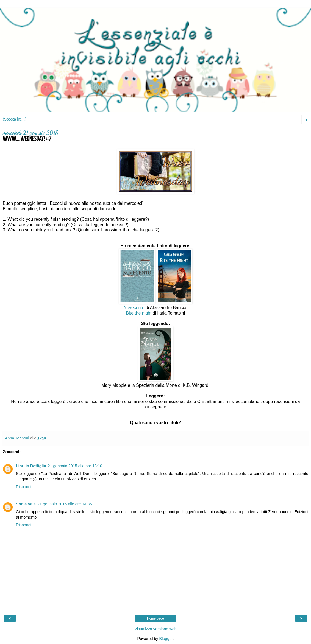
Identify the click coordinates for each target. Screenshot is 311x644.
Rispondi (24, 487)
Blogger (166, 639)
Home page (155, 618)
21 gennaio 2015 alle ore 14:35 (65, 504)
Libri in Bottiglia (31, 466)
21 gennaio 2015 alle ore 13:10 (75, 466)
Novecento (134, 308)
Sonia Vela (26, 504)
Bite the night (139, 313)
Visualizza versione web (155, 629)
